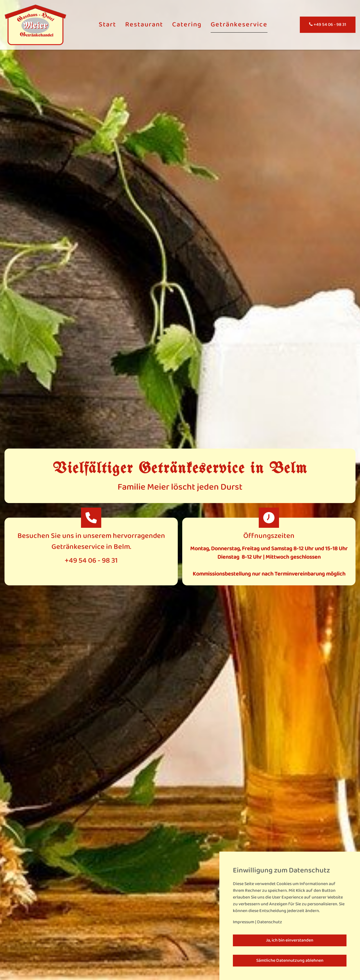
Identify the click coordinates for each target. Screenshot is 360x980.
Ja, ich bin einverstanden (290, 940)
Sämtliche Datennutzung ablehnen (290, 960)
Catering (187, 25)
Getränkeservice (239, 25)
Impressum (244, 922)
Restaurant (144, 25)
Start (107, 25)
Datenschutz (270, 922)
